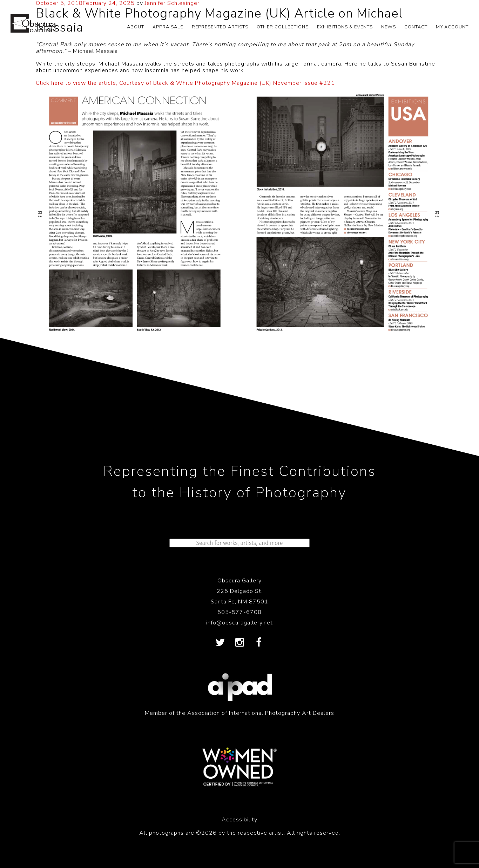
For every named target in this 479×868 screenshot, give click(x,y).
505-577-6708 (239, 612)
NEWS (389, 27)
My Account (452, 27)
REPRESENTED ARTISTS (220, 27)
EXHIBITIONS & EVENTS (345, 27)
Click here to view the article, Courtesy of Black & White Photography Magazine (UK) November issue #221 (185, 83)
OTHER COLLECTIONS (283, 27)
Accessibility (239, 820)
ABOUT (136, 27)
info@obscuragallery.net (239, 623)
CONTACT (416, 27)
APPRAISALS (168, 27)
